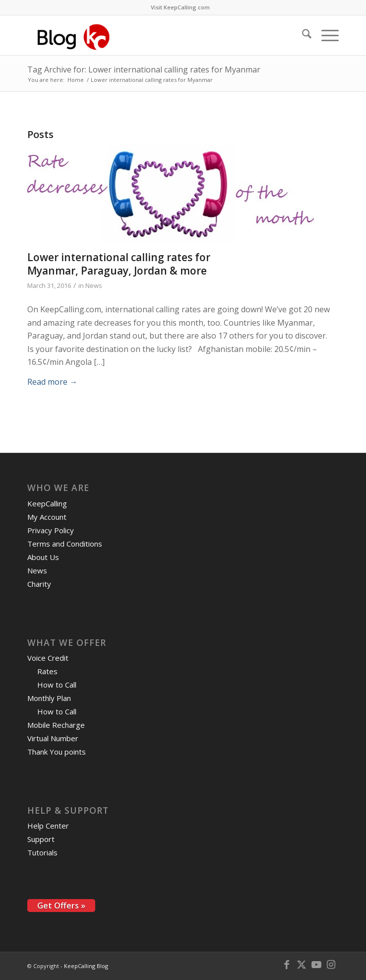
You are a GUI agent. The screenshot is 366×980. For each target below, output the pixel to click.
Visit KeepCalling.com (180, 7)
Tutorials (42, 852)
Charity (39, 584)
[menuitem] (180, 7)
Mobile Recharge (56, 725)
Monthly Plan (49, 698)
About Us (43, 557)
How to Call (57, 685)
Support (41, 839)
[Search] (302, 35)
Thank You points (57, 752)
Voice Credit (48, 658)
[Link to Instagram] (331, 965)
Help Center (48, 826)
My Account (47, 517)
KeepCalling (47, 503)
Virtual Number (53, 738)
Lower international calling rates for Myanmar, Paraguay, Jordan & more (119, 264)
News (94, 285)
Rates (47, 671)
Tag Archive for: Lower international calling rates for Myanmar (144, 70)
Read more (52, 382)
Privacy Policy (51, 530)
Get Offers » (61, 906)
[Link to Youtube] (316, 965)
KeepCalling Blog (86, 966)
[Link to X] (302, 965)
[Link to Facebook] (287, 965)
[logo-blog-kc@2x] (152, 35)
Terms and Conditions (65, 544)
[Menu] (325, 35)
